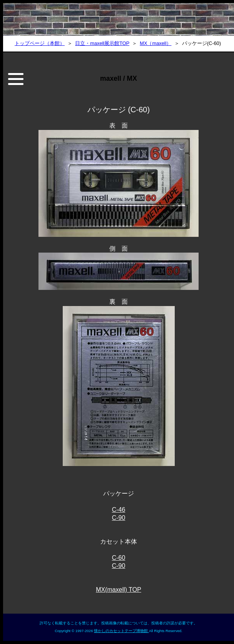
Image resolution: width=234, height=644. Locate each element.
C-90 (119, 518)
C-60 (119, 558)
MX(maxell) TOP (119, 590)
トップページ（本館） (40, 43)
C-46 (119, 510)
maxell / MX (119, 78)
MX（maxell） (155, 43)
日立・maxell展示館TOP (102, 43)
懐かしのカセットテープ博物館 (121, 631)
